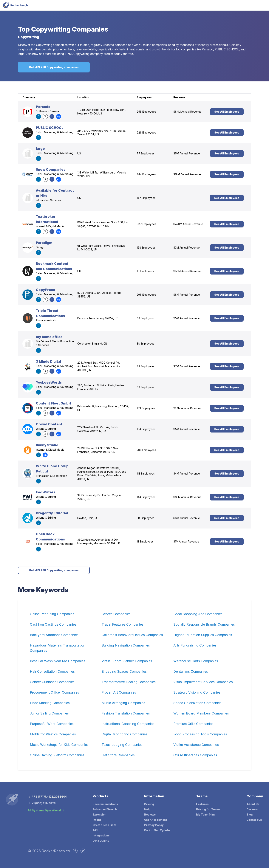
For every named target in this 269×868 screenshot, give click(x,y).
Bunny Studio (47, 445)
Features (202, 804)
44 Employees (146, 318)
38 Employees (146, 344)
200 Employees (146, 450)
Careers (252, 809)
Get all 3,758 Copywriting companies (54, 67)
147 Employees (146, 198)
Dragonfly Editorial (52, 513)
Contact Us (254, 820)
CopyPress (45, 290)
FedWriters (46, 492)
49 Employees (146, 387)
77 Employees (146, 153)
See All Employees (227, 112)
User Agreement (156, 820)
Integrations (101, 835)
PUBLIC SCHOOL (50, 128)
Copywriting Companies (70, 29)
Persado (43, 107)
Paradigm (44, 243)
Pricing (149, 804)
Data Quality (101, 841)
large (40, 149)
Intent (97, 820)
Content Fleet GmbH (53, 403)
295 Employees (146, 295)
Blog (250, 814)
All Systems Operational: (47, 810)
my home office (49, 337)
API (95, 830)
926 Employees (146, 132)
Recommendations (105, 804)
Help (147, 809)
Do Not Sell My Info (157, 830)
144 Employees (146, 497)
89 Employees (146, 366)
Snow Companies (51, 169)
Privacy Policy (154, 825)
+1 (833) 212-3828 (42, 803)
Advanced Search (105, 809)
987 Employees (146, 224)
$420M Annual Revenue (188, 224)
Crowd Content (49, 424)
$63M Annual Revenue (187, 497)
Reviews (150, 814)
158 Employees (146, 248)
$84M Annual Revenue (187, 112)
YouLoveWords (49, 382)
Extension (99, 814)
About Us (253, 804)
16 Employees (145, 271)
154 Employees (146, 429)
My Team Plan (205, 814)
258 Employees (146, 112)
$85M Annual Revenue (187, 271)
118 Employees (146, 473)
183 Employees (146, 408)
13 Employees (145, 541)
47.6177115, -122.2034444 (47, 797)
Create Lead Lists (105, 825)
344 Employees (146, 174)
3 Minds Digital (48, 361)
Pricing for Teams (208, 809)
